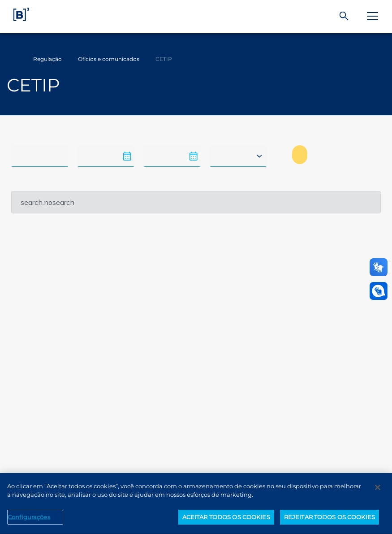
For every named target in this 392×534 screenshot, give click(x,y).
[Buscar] (344, 16)
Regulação (47, 59)
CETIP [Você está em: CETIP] (164, 59)
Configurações (29, 521)
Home (13, 59)
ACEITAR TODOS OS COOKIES (226, 521)
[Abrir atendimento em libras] (379, 291)
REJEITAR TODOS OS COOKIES (330, 521)
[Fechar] (378, 492)
